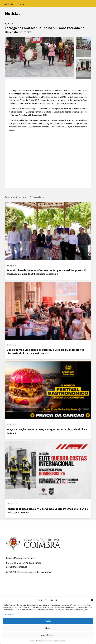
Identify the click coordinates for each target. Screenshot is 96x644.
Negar (48, 628)
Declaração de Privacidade (55, 641)
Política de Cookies (37, 641)
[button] (92, 600)
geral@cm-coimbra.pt (16, 567)
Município (8, 4)
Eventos (23, 4)
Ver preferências (48, 635)
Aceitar (48, 621)
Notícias (13, 14)
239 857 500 (12, 572)
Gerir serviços (9, 614)
